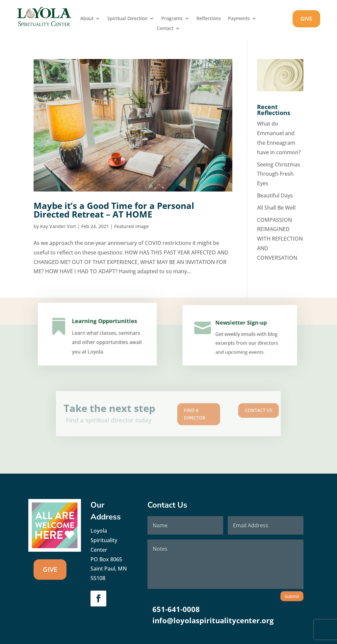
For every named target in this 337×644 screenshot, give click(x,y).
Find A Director (186, 414)
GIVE (306, 19)
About (87, 19)
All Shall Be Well (276, 208)
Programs (172, 19)
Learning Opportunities (104, 326)
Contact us (229, 412)
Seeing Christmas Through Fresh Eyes (279, 174)
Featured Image (131, 226)
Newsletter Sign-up (241, 327)
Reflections (209, 19)
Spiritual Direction (127, 19)
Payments (239, 19)
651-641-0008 (176, 609)
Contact (165, 29)
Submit (292, 596)
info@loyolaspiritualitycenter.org (213, 620)
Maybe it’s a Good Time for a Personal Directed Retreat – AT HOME (114, 210)
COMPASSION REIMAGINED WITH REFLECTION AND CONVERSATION (280, 239)
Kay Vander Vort (58, 226)
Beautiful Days (275, 195)
